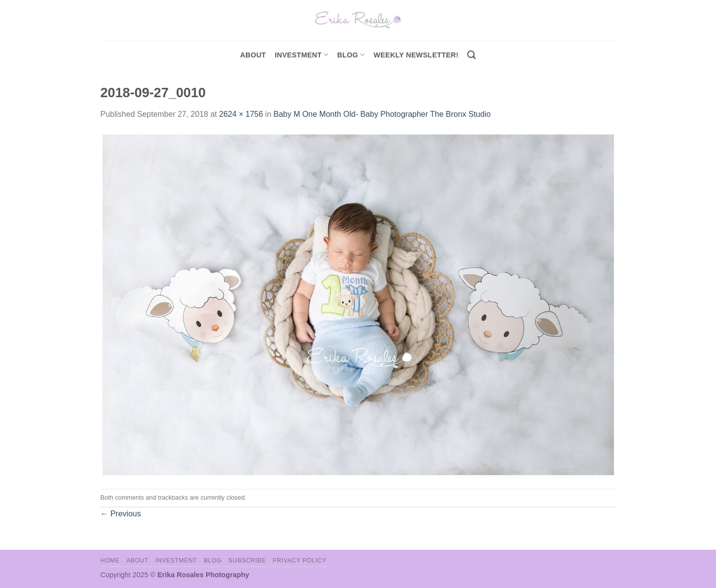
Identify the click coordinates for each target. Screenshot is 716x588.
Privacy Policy (300, 561)
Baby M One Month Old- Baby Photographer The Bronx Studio (382, 114)
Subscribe (247, 561)
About (253, 55)
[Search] (471, 55)
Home (110, 561)
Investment (176, 561)
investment (302, 55)
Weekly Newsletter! (416, 55)
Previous (121, 514)
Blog (351, 55)
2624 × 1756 (241, 114)
